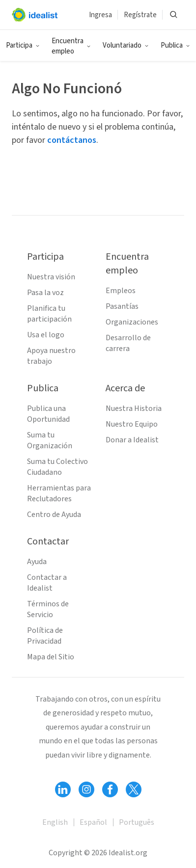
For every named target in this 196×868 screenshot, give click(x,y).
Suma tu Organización (50, 440)
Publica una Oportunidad (48, 414)
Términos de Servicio (48, 609)
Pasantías (122, 306)
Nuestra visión (51, 277)
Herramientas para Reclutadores (59, 493)
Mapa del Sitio (51, 657)
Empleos (121, 291)
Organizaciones (132, 322)
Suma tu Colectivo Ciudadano (57, 467)
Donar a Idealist (132, 440)
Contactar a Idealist (47, 583)
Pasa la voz (45, 293)
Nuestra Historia (134, 408)
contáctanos (72, 140)
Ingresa (100, 15)
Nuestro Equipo (132, 424)
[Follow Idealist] (63, 789)
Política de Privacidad (45, 636)
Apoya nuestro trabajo (51, 356)
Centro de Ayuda (54, 515)
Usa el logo (46, 335)
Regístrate (140, 15)
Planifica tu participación (49, 314)
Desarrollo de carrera (128, 343)
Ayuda (37, 562)
